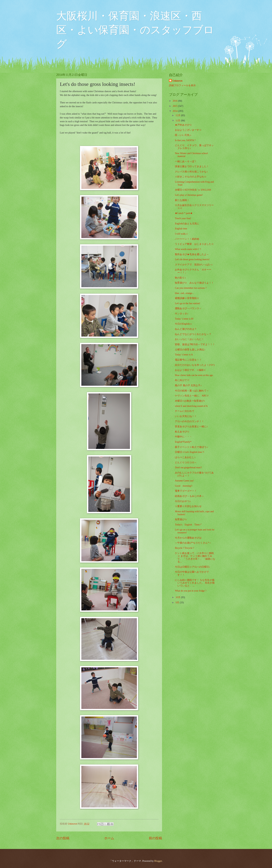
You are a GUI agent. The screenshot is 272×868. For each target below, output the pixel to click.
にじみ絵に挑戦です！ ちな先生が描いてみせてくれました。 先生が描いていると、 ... (195, 583)
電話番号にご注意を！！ (188, 360)
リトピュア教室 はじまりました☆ (194, 244)
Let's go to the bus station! (187, 303)
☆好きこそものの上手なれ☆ (191, 177)
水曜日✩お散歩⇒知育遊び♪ (190, 401)
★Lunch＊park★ (184, 213)
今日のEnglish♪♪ (183, 324)
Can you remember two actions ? (191, 288)
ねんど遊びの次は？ (186, 329)
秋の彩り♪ (180, 278)
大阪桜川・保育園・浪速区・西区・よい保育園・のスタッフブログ (135, 30)
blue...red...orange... (184, 293)
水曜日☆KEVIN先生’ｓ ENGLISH (193, 190)
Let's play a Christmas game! (189, 195)
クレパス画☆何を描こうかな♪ (191, 172)
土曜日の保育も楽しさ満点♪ (190, 350)
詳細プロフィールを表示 (182, 85)
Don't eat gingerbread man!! (188, 467)
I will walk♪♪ (181, 234)
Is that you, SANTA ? (185, 140)
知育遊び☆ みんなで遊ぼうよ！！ (194, 283)
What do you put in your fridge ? (191, 591)
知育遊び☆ (181, 519)
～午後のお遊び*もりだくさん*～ (193, 543)
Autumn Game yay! (184, 481)
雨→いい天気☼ (183, 135)
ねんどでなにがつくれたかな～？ (193, 334)
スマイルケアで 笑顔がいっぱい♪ (194, 265)
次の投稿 (63, 838)
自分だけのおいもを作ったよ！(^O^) (195, 365)
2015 (175, 106)
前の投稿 (155, 838)
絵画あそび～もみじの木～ (189, 496)
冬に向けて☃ (182, 380)
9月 (178, 603)
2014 (175, 111)
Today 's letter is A (184, 355)
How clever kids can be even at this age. (194, 375)
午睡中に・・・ (183, 437)
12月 (178, 115)
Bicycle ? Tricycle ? (184, 548)
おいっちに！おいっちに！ (189, 339)
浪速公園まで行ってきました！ (192, 166)
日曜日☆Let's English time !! (189, 452)
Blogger (158, 861)
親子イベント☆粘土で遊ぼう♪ (191, 447)
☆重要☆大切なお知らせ (188, 506)
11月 (178, 121)
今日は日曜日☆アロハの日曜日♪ (192, 567)
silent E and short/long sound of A (191, 406)
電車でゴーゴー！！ (186, 491)
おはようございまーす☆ (188, 130)
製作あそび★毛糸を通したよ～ (192, 254)
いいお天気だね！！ (186, 416)
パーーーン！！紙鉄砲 (187, 239)
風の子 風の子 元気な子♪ (188, 385)
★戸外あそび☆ (183, 125)
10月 (178, 597)
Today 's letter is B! (184, 319)
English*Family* (183, 442)
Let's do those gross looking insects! (192, 259)
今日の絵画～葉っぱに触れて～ (192, 391)
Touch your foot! (183, 218)
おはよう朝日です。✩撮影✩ (190, 370)
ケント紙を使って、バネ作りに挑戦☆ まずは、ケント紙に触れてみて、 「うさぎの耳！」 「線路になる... (195, 558)
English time (181, 229)
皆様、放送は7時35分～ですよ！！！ (195, 344)
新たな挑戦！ (182, 200)
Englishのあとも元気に (187, 224)
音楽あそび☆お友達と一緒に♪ (191, 426)
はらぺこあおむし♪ (185, 457)
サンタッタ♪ (182, 314)
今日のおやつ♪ (183, 501)
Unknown (177, 81)
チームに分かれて (185, 411)
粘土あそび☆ (182, 432)
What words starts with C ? (188, 249)
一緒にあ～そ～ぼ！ (186, 161)
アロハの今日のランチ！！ (189, 421)
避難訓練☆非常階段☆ (187, 298)
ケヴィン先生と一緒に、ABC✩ (192, 396)
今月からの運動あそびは (188, 538)
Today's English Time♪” (188, 525)
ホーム (109, 838)
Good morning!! (184, 486)
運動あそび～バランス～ (188, 308)
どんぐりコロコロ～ (186, 462)
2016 (175, 101)
